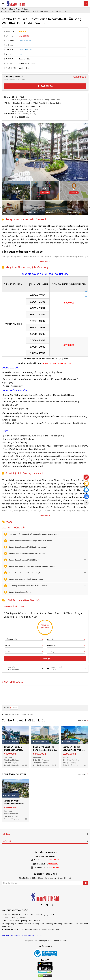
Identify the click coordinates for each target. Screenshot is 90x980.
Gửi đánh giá (45, 659)
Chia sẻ (6, 708)
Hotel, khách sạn (25, 41)
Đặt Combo (45, 86)
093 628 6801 (24, 117)
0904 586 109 (36, 106)
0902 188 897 (24, 106)
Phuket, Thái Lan (22, 9)
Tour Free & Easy (8, 9)
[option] (45, 152)
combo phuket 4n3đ (28, 714)
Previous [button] (4, 152)
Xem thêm (44, 261)
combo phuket (14, 714)
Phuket (22, 54)
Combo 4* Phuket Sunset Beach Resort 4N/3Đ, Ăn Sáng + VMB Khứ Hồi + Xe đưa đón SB (35, 11)
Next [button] (86, 152)
